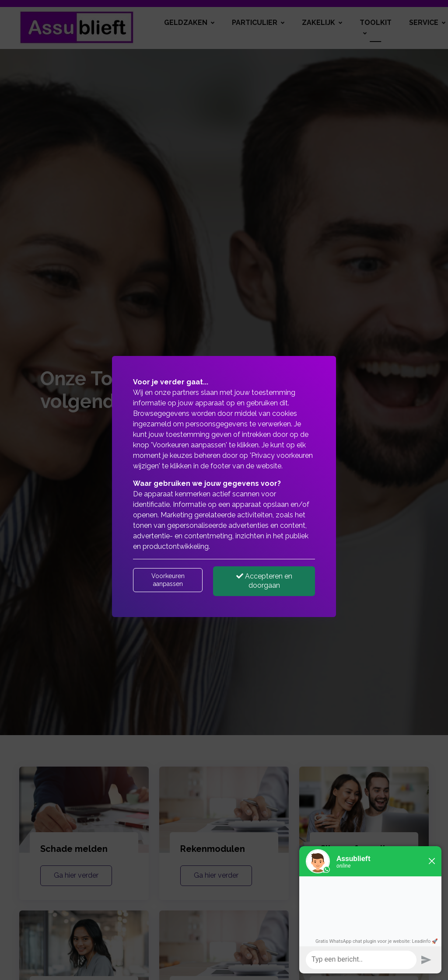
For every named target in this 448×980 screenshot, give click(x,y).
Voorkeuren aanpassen (168, 580)
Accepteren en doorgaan (264, 581)
